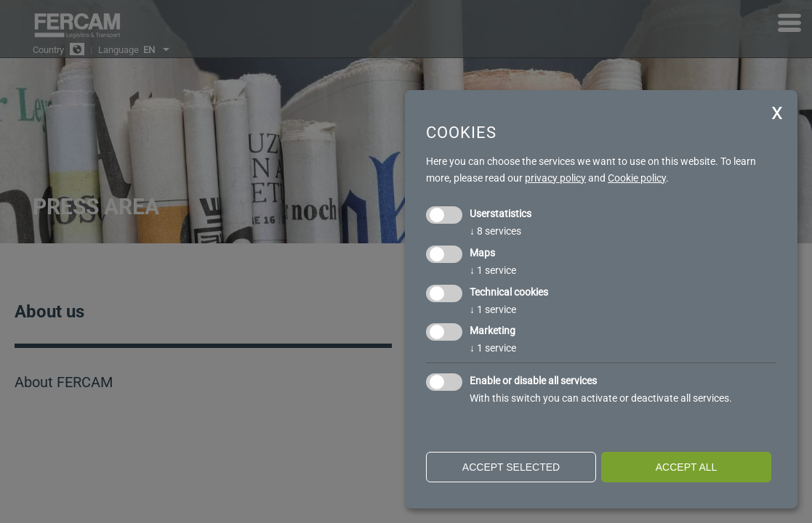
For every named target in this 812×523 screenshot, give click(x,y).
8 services (495, 231)
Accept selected (511, 467)
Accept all (687, 467)
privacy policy (555, 178)
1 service (493, 270)
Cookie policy (637, 178)
